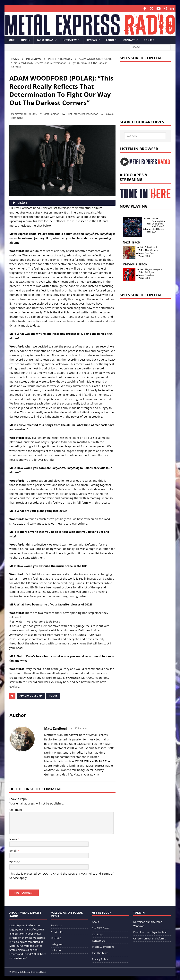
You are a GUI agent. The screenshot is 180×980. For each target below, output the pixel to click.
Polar (53, 695)
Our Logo (98, 934)
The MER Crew (100, 928)
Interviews (70, 39)
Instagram (57, 944)
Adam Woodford (31, 695)
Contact (129, 39)
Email (13, 850)
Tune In (26, 39)
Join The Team (100, 952)
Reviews (92, 39)
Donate (149, 39)
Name (14, 838)
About (110, 39)
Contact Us (98, 940)
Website (15, 861)
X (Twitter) (57, 931)
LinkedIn (56, 950)
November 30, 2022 (26, 113)
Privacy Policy (86, 873)
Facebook (56, 925)
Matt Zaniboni (52, 113)
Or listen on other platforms (150, 938)
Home (11, 39)
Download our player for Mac (150, 932)
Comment (16, 809)
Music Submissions (103, 946)
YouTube (56, 937)
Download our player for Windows (147, 923)
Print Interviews (76, 113)
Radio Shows (45, 39)
